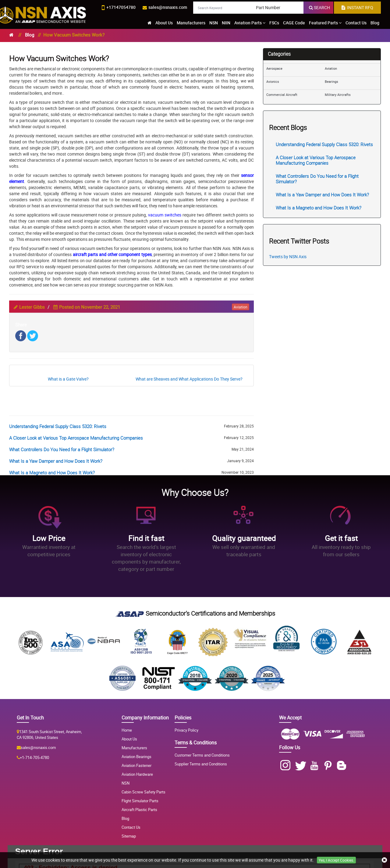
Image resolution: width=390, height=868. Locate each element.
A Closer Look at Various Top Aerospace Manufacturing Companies (76, 438)
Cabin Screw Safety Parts (144, 792)
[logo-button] (43, 13)
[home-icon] (149, 23)
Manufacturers (191, 23)
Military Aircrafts (338, 95)
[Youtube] (316, 766)
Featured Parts (325, 23)
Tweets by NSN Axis (288, 257)
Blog (375, 23)
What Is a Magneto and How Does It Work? (52, 473)
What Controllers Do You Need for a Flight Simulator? (62, 449)
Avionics (273, 81)
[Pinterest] (329, 766)
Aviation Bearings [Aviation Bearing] (136, 757)
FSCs (274, 23)
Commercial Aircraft (282, 95)
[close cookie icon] (384, 860)
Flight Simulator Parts (140, 801)
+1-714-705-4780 (34, 757)
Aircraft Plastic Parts (139, 810)
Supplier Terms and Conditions (201, 764)
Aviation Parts (250, 23)
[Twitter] (302, 766)
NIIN (226, 23)
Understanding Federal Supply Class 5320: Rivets (58, 426)
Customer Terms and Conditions (202, 755)
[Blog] (343, 766)
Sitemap (129, 836)
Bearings (331, 81)
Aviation (331, 68)
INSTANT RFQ (357, 7)
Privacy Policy (186, 730)
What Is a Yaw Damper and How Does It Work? (56, 461)
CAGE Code (294, 23)
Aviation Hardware (137, 774)
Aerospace (274, 68)
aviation (241, 307)
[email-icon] (165, 7)
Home (127, 730)
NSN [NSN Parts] (126, 783)
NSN (214, 23)
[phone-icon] (119, 8)
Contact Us (356, 23)
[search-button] (319, 8)
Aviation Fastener (136, 765)
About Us (164, 23)
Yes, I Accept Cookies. (336, 860)
